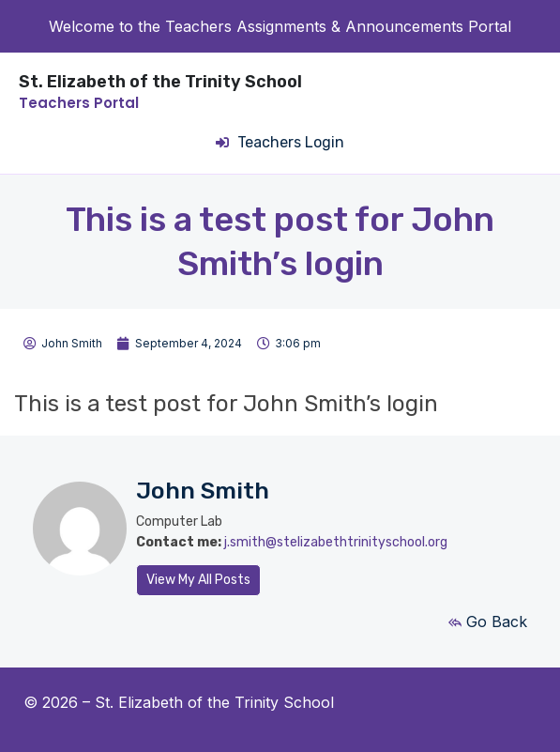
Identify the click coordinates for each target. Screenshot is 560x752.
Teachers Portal (79, 103)
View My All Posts (198, 580)
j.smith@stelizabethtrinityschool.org (336, 542)
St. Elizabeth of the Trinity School (160, 82)
